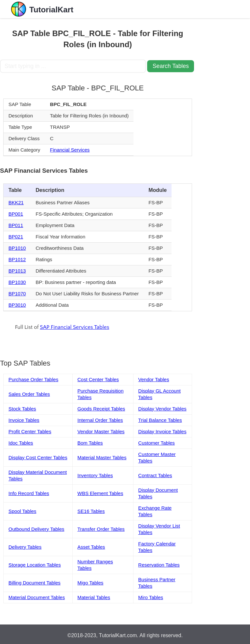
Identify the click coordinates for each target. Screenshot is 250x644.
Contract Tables (155, 475)
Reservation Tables (159, 565)
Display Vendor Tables (162, 409)
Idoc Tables (21, 443)
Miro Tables (151, 597)
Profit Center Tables (30, 431)
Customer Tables (157, 443)
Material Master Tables (102, 457)
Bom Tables (90, 443)
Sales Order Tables (29, 394)
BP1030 (17, 282)
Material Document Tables (37, 597)
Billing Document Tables (35, 583)
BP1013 (17, 271)
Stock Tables (22, 409)
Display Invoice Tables (162, 431)
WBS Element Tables (100, 493)
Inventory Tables (95, 475)
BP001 (16, 214)
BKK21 (16, 202)
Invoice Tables (24, 420)
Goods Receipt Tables (101, 409)
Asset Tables (91, 547)
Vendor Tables (154, 379)
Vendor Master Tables (101, 431)
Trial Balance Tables (160, 420)
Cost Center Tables (98, 379)
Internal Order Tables (100, 420)
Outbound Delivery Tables (36, 529)
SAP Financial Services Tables (75, 327)
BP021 (16, 237)
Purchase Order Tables (33, 379)
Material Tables (94, 597)
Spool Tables (22, 511)
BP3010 (17, 305)
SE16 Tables (91, 511)
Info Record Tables (29, 493)
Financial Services (70, 150)
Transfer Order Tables (101, 529)
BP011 (16, 225)
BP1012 (17, 259)
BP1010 (17, 248)
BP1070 (17, 294)
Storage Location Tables (35, 565)
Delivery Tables (25, 547)
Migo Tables (90, 583)
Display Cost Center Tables (38, 457)
